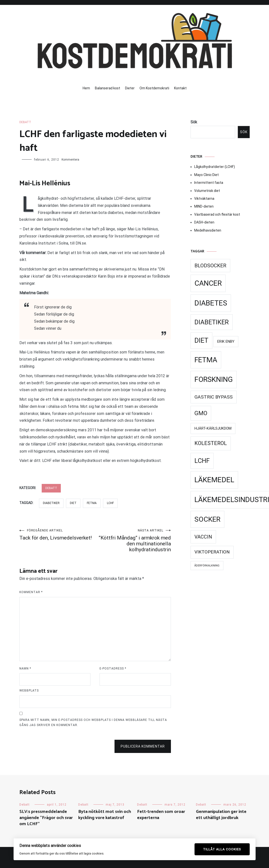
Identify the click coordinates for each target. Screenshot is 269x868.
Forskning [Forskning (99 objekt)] (214, 379)
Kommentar (31, 592)
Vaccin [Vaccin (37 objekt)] (203, 537)
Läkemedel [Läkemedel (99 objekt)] (214, 480)
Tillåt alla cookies (222, 849)
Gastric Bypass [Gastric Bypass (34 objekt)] (214, 397)
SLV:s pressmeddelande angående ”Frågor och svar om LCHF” (46, 818)
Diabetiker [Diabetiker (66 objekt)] (212, 322)
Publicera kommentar (143, 746)
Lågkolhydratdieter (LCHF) (215, 167)
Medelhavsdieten (208, 230)
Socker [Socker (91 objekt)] (207, 519)
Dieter (130, 88)
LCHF (110, 503)
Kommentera (70, 160)
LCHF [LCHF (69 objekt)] (202, 461)
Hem (86, 88)
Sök (194, 122)
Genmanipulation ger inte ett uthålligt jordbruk (221, 815)
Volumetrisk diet (207, 191)
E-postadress (113, 669)
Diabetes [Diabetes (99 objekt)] (211, 303)
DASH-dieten (204, 222)
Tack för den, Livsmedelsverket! (57, 535)
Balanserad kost (108, 88)
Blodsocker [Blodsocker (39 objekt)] (210, 266)
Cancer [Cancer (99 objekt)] (208, 283)
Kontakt (180, 88)
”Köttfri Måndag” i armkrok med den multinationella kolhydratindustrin (133, 541)
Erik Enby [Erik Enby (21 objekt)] (226, 341)
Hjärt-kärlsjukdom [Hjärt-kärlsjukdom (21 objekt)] (213, 428)
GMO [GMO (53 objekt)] (201, 413)
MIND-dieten (204, 206)
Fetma (92, 503)
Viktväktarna (204, 199)
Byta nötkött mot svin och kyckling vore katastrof (105, 815)
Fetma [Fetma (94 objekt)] (206, 360)
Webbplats (29, 691)
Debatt (25, 122)
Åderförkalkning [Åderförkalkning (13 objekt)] (207, 566)
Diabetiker (51, 503)
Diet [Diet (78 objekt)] (201, 340)
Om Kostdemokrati (154, 88)
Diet (73, 503)
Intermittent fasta (209, 183)
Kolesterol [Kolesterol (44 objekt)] (211, 443)
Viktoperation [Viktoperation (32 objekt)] (212, 552)
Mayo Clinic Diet (206, 175)
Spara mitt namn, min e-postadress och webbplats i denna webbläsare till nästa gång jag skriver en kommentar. (93, 723)
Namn (25, 669)
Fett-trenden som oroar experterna (161, 815)
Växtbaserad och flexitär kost (217, 214)
